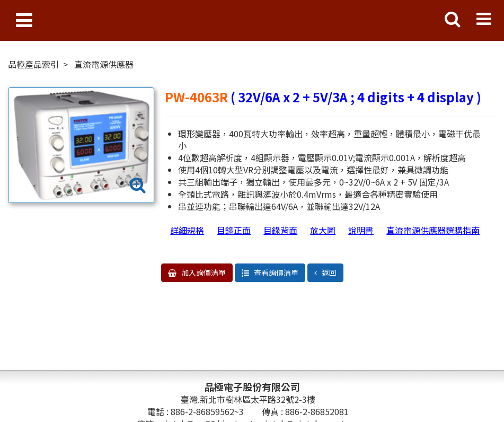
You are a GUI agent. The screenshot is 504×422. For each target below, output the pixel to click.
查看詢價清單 (275, 272)
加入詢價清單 (203, 272)
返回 (328, 272)
